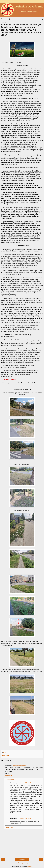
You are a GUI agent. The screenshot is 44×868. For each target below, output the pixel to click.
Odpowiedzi (11, 779)
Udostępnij (5, 755)
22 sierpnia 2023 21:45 (20, 765)
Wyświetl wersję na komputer (22, 863)
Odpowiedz (9, 776)
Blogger (30, 866)
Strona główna (22, 860)
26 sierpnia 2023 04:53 (24, 783)
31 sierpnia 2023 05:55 (24, 819)
